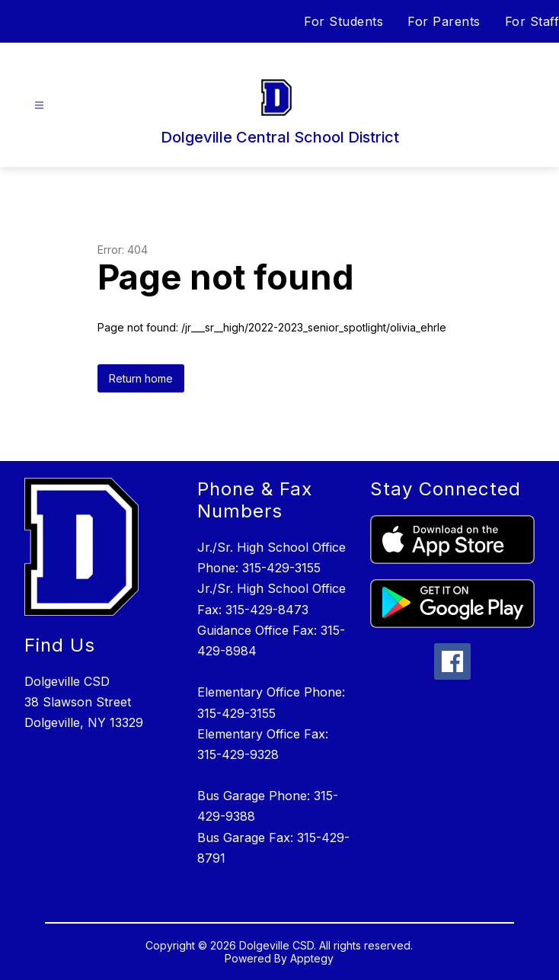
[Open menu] (39, 106)
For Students (343, 21)
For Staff (532, 21)
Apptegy (312, 958)
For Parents (444, 21)
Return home (141, 378)
